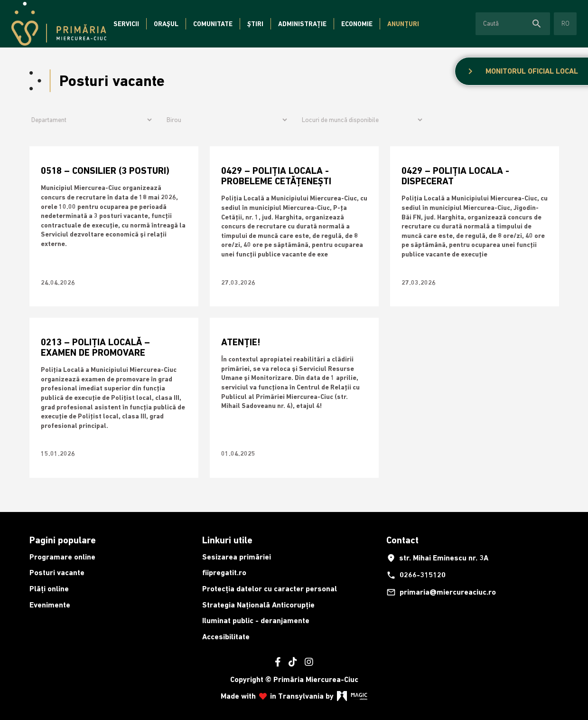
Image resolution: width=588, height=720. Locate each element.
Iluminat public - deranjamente (256, 621)
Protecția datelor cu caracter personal (270, 589)
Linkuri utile (227, 540)
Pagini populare (63, 540)
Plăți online (49, 589)
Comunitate (213, 24)
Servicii (126, 24)
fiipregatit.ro (224, 573)
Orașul (166, 24)
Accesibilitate (226, 637)
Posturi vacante (57, 573)
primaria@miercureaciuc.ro (441, 592)
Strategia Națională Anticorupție (258, 605)
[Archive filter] (362, 120)
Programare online (62, 557)
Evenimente (50, 605)
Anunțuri (403, 24)
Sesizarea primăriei (237, 557)
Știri (255, 24)
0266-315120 (416, 575)
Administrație (302, 24)
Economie (357, 24)
